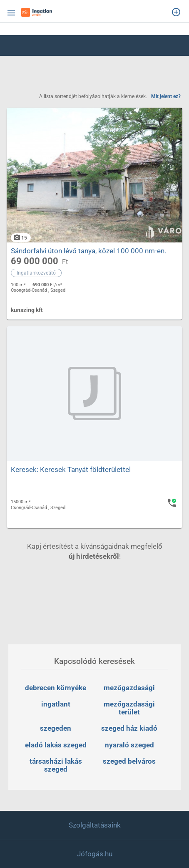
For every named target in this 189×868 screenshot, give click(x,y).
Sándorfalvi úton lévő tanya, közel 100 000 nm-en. (88, 251)
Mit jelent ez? (166, 96)
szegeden (56, 728)
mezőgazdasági (129, 688)
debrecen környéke (56, 688)
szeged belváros (129, 761)
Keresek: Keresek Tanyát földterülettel (71, 469)
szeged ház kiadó (129, 728)
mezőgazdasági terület (130, 708)
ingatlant (56, 704)
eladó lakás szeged (56, 745)
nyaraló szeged (129, 745)
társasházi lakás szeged (57, 765)
